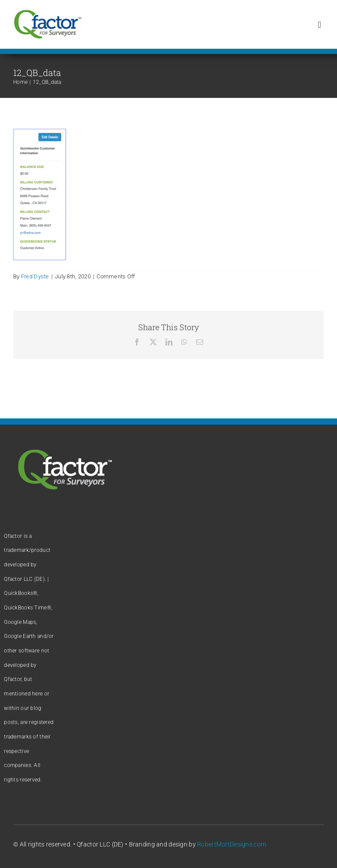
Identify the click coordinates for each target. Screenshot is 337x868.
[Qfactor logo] (47, 13)
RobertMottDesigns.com (231, 844)
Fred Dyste (35, 276)
